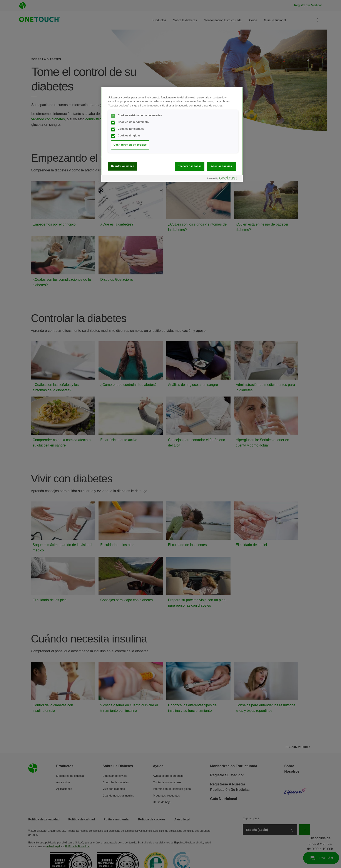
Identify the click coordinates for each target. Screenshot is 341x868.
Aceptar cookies (221, 166)
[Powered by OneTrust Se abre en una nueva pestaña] (224, 179)
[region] (172, 134)
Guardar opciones (122, 166)
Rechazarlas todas (190, 166)
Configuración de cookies (130, 145)
